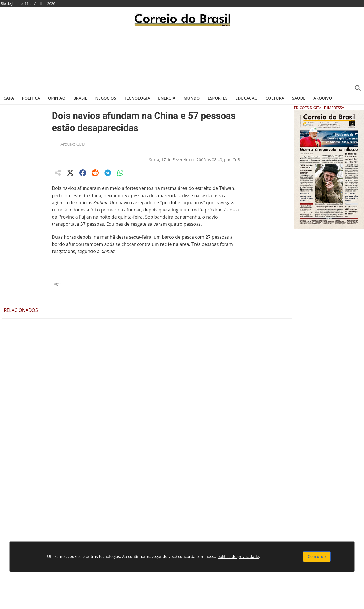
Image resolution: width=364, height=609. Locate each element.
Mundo (192, 98)
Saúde (299, 98)
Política (31, 98)
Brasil (80, 98)
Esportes (217, 98)
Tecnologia (137, 98)
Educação (247, 98)
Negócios (106, 98)
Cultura (275, 98)
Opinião (57, 98)
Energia (167, 98)
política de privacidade (238, 556)
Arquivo (323, 98)
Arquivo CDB (73, 144)
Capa (9, 98)
